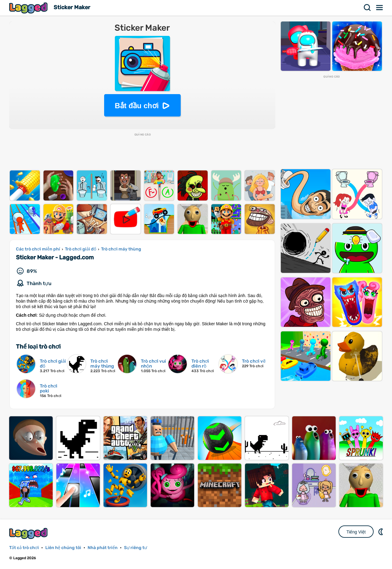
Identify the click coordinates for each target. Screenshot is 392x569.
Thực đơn (380, 8)
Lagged (29, 8)
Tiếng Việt (356, 532)
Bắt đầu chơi (137, 106)
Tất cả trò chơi (24, 548)
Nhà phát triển (103, 548)
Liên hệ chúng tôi (63, 548)
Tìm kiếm (367, 8)
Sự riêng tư (136, 548)
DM (381, 532)
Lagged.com (29, 533)
